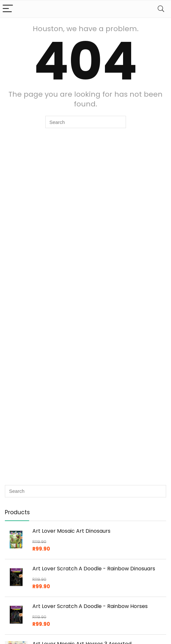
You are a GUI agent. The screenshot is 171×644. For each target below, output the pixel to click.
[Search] (161, 9)
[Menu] (8, 9)
